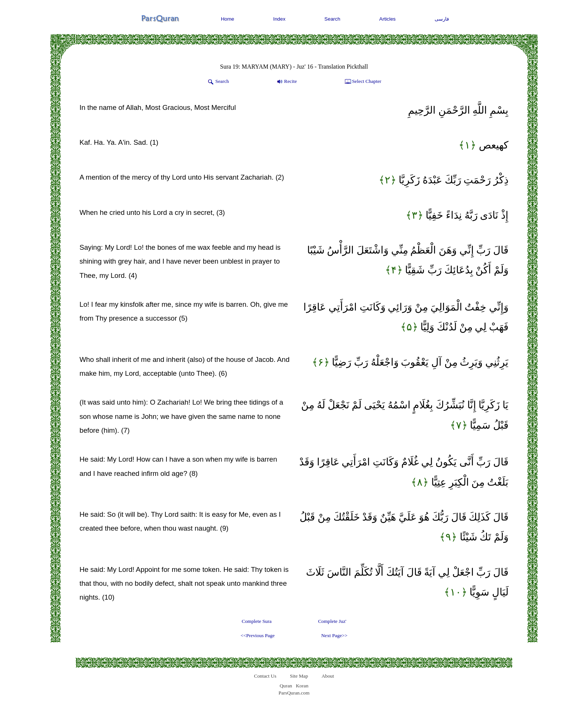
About (328, 676)
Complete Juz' (332, 621)
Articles (387, 19)
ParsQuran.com (294, 693)
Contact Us (265, 676)
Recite (286, 82)
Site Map (299, 676)
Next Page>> (334, 635)
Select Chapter (362, 82)
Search (332, 19)
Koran (302, 686)
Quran (286, 686)
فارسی (442, 19)
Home (228, 19)
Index (280, 19)
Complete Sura (257, 621)
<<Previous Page (257, 635)
